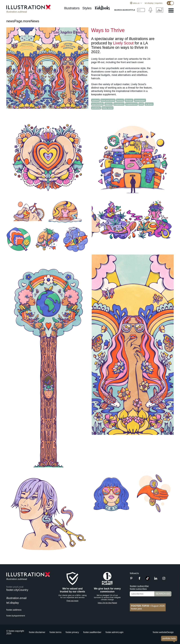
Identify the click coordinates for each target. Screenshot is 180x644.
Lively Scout (123, 43)
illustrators (72, 8)
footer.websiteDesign (163, 632)
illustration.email (16, 598)
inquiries (159, 3)
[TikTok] (148, 580)
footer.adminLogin (115, 632)
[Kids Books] (103, 7)
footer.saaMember (92, 632)
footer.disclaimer (37, 632)
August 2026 (148, 606)
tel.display (149, 3)
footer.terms (55, 632)
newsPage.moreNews (23, 21)
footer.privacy (72, 632)
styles (87, 8)
